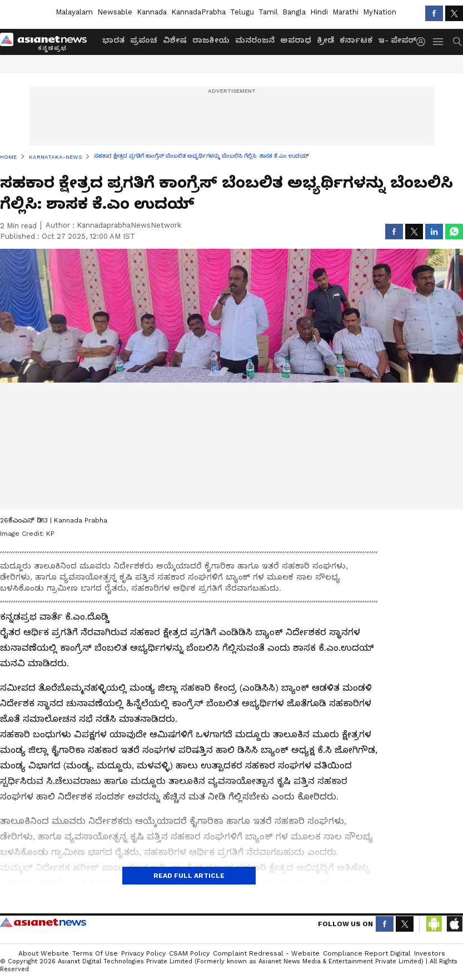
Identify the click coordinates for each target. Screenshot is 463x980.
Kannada (152, 12)
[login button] (424, 42)
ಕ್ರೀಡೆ (325, 40)
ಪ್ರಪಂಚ (144, 40)
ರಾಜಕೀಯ (211, 40)
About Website (44, 953)
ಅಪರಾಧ (296, 40)
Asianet (43, 922)
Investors (430, 953)
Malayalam (74, 12)
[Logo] (47, 42)
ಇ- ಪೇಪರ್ (397, 40)
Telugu (242, 12)
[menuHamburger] (439, 42)
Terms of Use (95, 953)
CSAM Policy (189, 953)
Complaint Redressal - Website (266, 953)
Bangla (294, 12)
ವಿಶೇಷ (175, 40)
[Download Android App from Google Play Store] (434, 924)
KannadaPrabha (198, 12)
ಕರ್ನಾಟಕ (356, 40)
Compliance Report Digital (367, 953)
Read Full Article (189, 876)
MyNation (380, 12)
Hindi (319, 12)
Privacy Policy (143, 953)
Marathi (345, 12)
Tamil (268, 12)
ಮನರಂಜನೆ (255, 40)
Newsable (115, 12)
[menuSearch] (457, 42)
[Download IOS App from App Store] (454, 924)
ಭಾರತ (113, 40)
